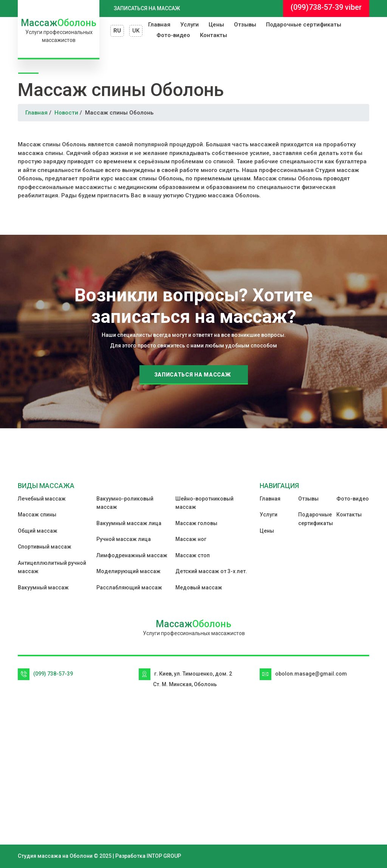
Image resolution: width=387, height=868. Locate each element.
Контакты (214, 35)
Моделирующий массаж (128, 571)
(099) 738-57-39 (53, 674)
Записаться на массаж (147, 8)
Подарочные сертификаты (304, 25)
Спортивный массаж (45, 547)
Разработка (130, 856)
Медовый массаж (199, 587)
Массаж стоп (193, 555)
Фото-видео (173, 35)
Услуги (190, 25)
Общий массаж (38, 531)
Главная (159, 25)
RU (117, 31)
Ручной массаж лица (124, 539)
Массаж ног (191, 539)
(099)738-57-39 (317, 7)
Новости (66, 113)
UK (136, 31)
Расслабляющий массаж (129, 587)
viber (353, 7)
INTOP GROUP (164, 856)
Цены (216, 25)
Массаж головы (196, 523)
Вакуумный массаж (43, 587)
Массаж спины (37, 515)
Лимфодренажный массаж (132, 555)
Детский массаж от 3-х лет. (211, 571)
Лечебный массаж (42, 499)
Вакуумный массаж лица (129, 523)
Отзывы (245, 25)
